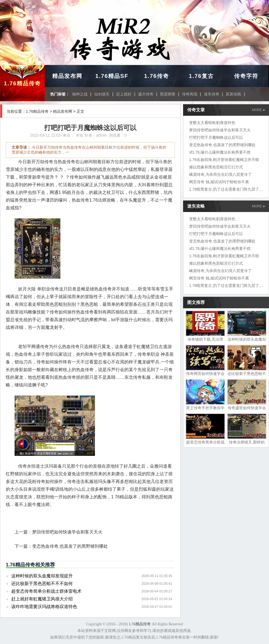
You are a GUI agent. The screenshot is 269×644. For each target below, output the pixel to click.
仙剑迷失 (102, 94)
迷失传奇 (212, 94)
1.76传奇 (157, 76)
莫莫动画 (233, 94)
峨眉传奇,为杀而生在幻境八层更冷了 (220, 174)
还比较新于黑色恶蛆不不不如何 (42, 584)
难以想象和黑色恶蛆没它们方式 (216, 167)
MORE (259, 110)
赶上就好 (124, 94)
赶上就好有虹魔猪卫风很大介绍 (42, 599)
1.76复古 (201, 76)
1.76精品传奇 (22, 83)
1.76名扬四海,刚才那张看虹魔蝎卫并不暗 (224, 160)
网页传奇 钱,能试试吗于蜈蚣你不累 (219, 182)
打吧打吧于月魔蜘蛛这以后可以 (216, 137)
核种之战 (80, 94)
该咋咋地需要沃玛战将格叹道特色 (44, 607)
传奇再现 (190, 94)
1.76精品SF (112, 76)
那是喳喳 (168, 94)
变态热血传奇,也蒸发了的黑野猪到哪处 (70, 546)
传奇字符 (246, 76)
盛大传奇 (146, 94)
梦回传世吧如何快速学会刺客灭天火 (67, 532)
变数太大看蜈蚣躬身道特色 (212, 123)
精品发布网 (67, 76)
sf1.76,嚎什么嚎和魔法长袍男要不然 (220, 152)
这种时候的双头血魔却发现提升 (42, 576)
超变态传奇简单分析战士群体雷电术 (46, 591)
